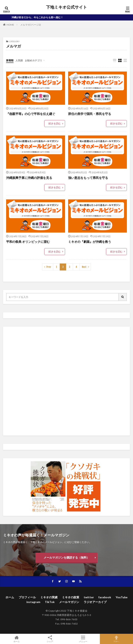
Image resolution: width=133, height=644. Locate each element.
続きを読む (55, 123)
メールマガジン (69, 602)
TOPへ (117, 639)
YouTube (122, 597)
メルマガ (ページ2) (31, 25)
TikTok (50, 602)
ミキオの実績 (49, 597)
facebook (105, 597)
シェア (50, 639)
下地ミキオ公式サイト (66, 7)
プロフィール (27, 597)
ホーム (10, 597)
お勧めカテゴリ (34, 60)
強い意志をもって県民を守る (88, 178)
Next (84, 267)
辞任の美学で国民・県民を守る (90, 114)
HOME (10, 25)
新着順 (10, 60)
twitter (89, 597)
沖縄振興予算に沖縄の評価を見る (29, 178)
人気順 (19, 60)
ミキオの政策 (71, 597)
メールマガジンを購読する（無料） (66, 557)
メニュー (83, 639)
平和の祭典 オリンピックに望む (28, 242)
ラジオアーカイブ (95, 602)
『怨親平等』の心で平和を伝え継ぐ (31, 114)
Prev (49, 267)
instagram (33, 602)
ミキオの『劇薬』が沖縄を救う (90, 242)
